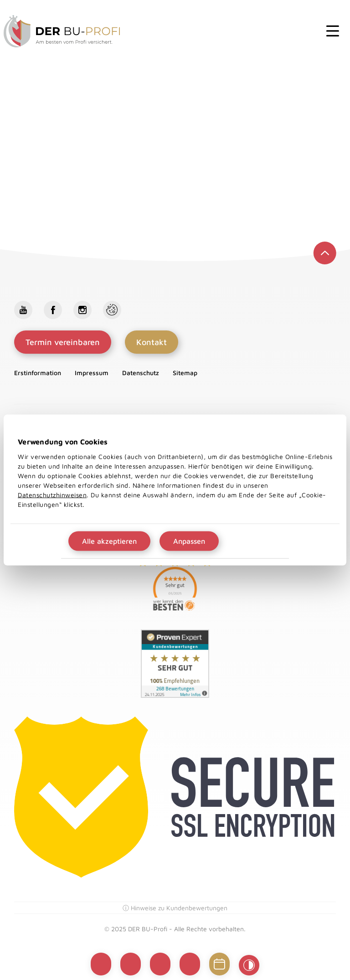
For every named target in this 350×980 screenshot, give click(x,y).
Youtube (23, 310)
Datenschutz (141, 373)
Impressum (92, 373)
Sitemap (185, 373)
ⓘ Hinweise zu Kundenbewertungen (175, 908)
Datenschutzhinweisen (52, 494)
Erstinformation (38, 373)
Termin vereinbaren (63, 342)
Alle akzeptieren (109, 541)
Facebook (53, 310)
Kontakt (152, 342)
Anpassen (189, 541)
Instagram (82, 310)
